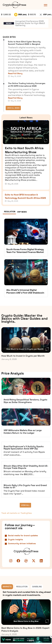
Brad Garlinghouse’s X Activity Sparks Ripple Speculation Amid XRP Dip (24, 448)
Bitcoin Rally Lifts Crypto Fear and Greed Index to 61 (25, 486)
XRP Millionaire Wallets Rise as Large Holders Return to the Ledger (23, 432)
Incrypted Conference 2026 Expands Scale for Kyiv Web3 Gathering (30, 23)
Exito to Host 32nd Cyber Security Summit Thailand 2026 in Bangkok (24, 43)
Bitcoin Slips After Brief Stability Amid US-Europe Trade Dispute (26, 467)
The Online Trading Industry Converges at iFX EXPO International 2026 (27, 85)
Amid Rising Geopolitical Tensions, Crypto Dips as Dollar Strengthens (25, 401)
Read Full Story (15, 73)
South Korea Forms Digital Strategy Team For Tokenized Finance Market (25, 251)
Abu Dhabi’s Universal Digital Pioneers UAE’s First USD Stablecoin (25, 291)
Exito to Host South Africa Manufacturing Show (24, 150)
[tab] (9, 212)
